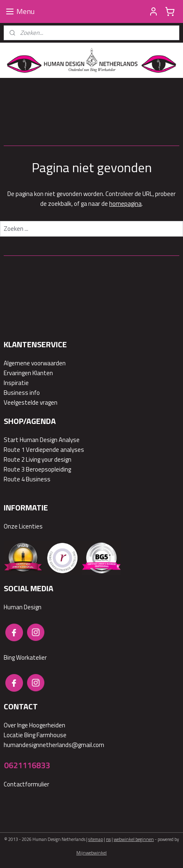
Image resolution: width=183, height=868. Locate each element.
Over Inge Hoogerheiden (34, 725)
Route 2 (14, 459)
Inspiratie (16, 383)
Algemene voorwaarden (35, 363)
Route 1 (14, 450)
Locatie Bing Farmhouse (35, 735)
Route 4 (14, 479)
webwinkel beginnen (134, 839)
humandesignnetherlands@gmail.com (54, 745)
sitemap (96, 839)
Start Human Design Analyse (42, 440)
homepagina (125, 204)
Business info (22, 393)
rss (108, 839)
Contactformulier (26, 784)
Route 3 (14, 469)
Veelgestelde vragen (31, 402)
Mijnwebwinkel (91, 853)
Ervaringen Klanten (28, 373)
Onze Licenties (23, 526)
